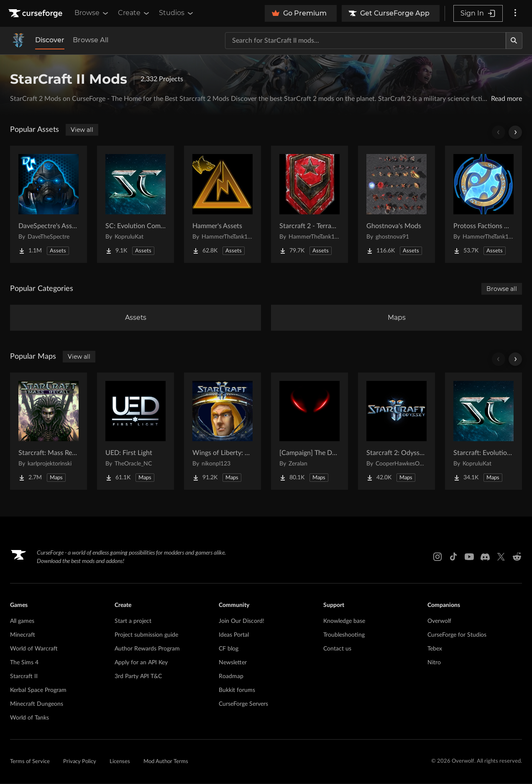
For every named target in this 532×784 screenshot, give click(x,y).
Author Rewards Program (147, 650)
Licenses (120, 762)
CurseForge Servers (243, 705)
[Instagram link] (437, 558)
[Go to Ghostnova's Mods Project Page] (396, 204)
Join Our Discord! (242, 622)
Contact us (337, 650)
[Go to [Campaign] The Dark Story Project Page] (309, 432)
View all (82, 130)
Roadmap (231, 677)
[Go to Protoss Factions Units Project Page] (483, 204)
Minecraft (23, 636)
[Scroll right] (515, 132)
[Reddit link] (517, 558)
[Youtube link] (469, 558)
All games (22, 622)
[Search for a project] (366, 41)
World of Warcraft (34, 650)
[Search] (514, 41)
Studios (177, 13)
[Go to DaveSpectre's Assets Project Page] (49, 204)
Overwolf (439, 622)
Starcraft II (24, 677)
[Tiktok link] (453, 558)
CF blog (229, 650)
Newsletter (233, 663)
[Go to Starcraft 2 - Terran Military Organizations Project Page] (309, 204)
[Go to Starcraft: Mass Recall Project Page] (49, 432)
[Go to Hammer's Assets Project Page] (223, 204)
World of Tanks (29, 719)
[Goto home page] (36, 13)
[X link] (501, 558)
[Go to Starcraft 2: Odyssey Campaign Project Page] (396, 432)
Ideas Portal (234, 636)
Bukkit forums (237, 691)
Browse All (91, 40)
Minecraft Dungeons (37, 705)
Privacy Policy (80, 762)
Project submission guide (146, 636)
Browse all (502, 289)
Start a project (133, 622)
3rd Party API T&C (138, 677)
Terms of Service (30, 762)
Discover (50, 40)
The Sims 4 (24, 663)
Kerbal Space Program (38, 691)
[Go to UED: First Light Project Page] (136, 432)
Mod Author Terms (166, 762)
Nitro (434, 663)
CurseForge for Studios (457, 636)
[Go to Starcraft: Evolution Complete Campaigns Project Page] (483, 432)
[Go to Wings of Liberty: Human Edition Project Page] (223, 432)
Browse (92, 13)
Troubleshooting (344, 636)
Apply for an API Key (141, 663)
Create (134, 13)
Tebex (435, 650)
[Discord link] (485, 558)
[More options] (515, 13)
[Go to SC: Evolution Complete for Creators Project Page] (136, 204)
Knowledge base (344, 622)
